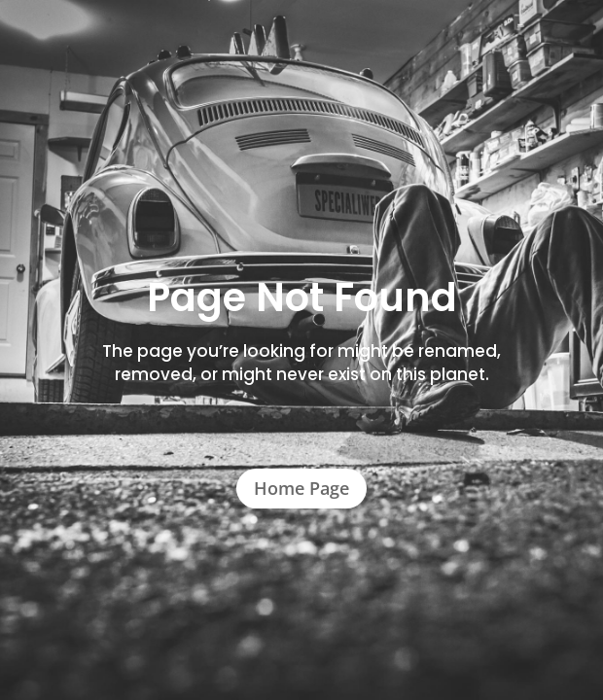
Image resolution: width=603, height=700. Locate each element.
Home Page (301, 488)
